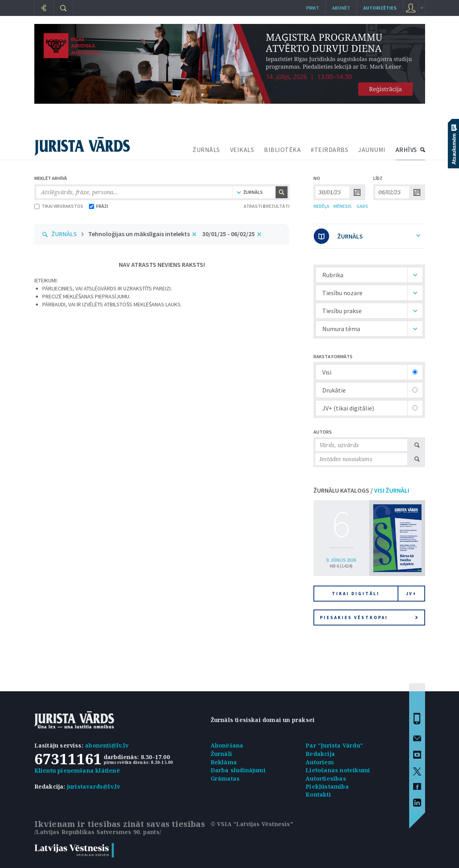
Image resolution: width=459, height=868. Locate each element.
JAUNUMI (372, 150)
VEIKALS (242, 150)
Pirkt (313, 8)
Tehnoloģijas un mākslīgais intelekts (139, 234)
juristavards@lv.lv (94, 786)
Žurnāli (221, 754)
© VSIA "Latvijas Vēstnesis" (252, 824)
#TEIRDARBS (329, 150)
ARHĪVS (406, 150)
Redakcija (320, 754)
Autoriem (320, 762)
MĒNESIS (343, 206)
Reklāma (224, 762)
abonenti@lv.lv (107, 745)
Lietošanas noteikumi (338, 770)
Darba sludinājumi (238, 770)
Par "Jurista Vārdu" (334, 745)
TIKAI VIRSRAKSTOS (59, 206)
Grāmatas (225, 778)
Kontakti (318, 794)
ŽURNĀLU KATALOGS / (361, 490)
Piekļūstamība (327, 786)
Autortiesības (326, 778)
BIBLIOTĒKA (282, 150)
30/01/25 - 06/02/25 (229, 234)
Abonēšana (227, 745)
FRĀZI (98, 206)
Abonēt (341, 8)
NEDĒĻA (321, 206)
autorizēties (380, 8)
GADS (362, 206)
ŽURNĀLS (206, 150)
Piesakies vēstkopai (369, 617)
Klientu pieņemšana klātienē (77, 770)
